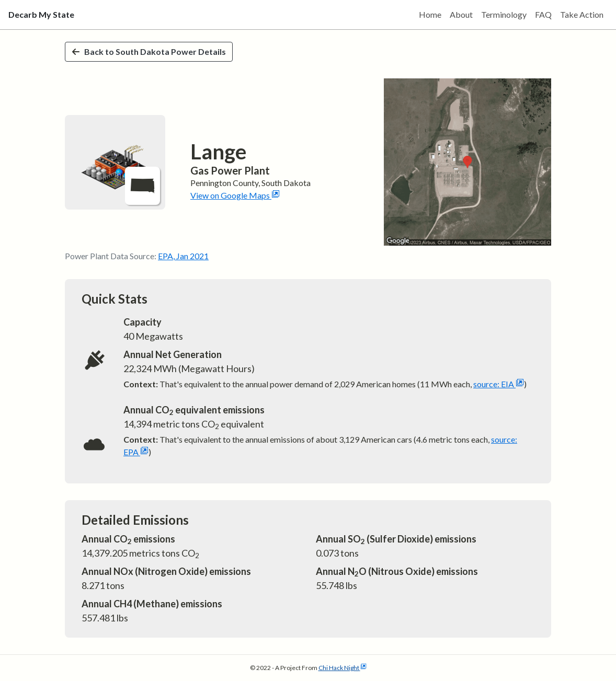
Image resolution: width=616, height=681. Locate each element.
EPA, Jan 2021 (183, 256)
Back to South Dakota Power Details (149, 51)
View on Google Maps (235, 195)
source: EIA (499, 384)
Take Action (582, 14)
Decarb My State (41, 14)
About (461, 14)
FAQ (543, 14)
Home (430, 14)
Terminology (504, 14)
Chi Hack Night (343, 668)
